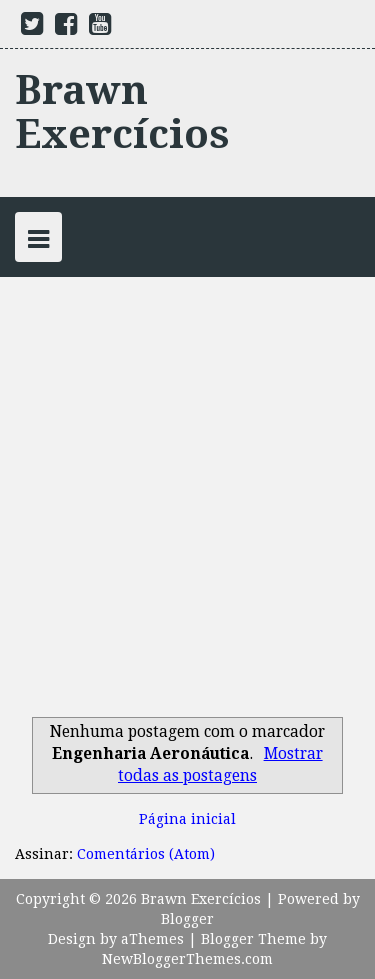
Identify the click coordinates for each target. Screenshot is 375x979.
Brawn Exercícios (122, 112)
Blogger (187, 919)
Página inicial (187, 819)
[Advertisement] (187, 514)
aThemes (152, 939)
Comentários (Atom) (146, 854)
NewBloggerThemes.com (187, 959)
